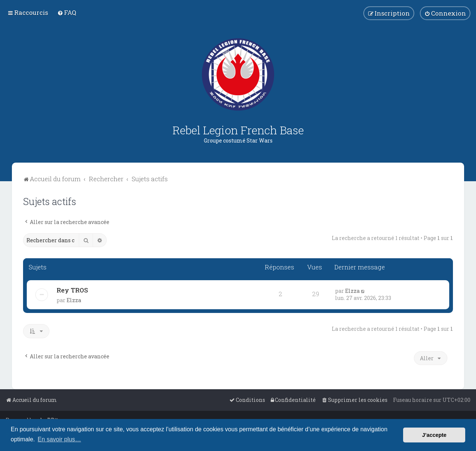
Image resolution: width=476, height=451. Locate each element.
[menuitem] (67, 12)
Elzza (74, 300)
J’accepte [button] (434, 435)
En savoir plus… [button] (59, 439)
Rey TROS (72, 290)
